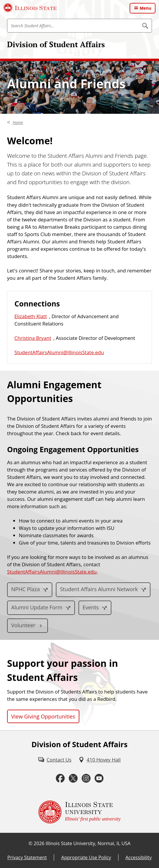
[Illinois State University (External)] (30, 8)
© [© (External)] (30, 843)
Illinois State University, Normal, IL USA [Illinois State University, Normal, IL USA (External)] (88, 843)
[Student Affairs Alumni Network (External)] (103, 590)
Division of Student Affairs (56, 44)
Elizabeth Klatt (31, 316)
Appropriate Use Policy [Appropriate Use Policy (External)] (86, 857)
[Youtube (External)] (99, 778)
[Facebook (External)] (60, 778)
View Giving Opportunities (43, 716)
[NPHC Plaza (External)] (30, 590)
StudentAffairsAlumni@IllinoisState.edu (59, 352)
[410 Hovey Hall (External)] (100, 760)
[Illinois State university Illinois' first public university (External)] (80, 812)
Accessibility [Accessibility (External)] (139, 857)
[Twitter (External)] (73, 778)
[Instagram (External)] (86, 778)
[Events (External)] (95, 608)
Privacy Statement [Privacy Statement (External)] (27, 857)
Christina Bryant (33, 338)
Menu (145, 8)
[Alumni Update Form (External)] (41, 608)
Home (18, 123)
